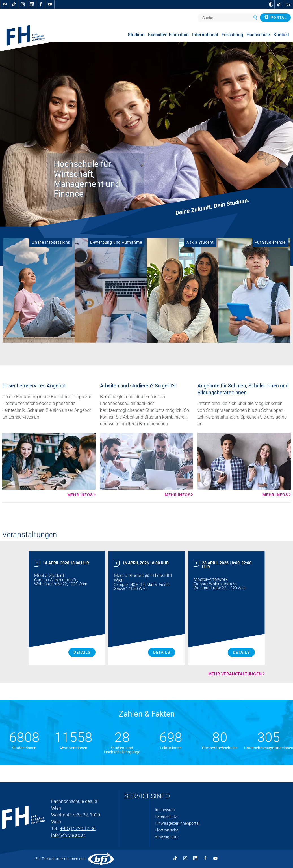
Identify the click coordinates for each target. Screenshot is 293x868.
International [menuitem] (205, 35)
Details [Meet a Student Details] (82, 652)
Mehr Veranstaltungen (235, 674)
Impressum (165, 810)
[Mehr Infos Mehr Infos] (49, 465)
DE (288, 5)
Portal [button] (275, 17)
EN (279, 5)
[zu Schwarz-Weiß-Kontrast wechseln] (271, 4)
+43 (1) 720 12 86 (78, 829)
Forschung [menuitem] (232, 35)
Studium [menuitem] (136, 35)
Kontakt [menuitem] (281, 35)
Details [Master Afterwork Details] (241, 652)
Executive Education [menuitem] (168, 35)
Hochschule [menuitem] (258, 35)
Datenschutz (166, 816)
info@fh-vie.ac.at (68, 835)
